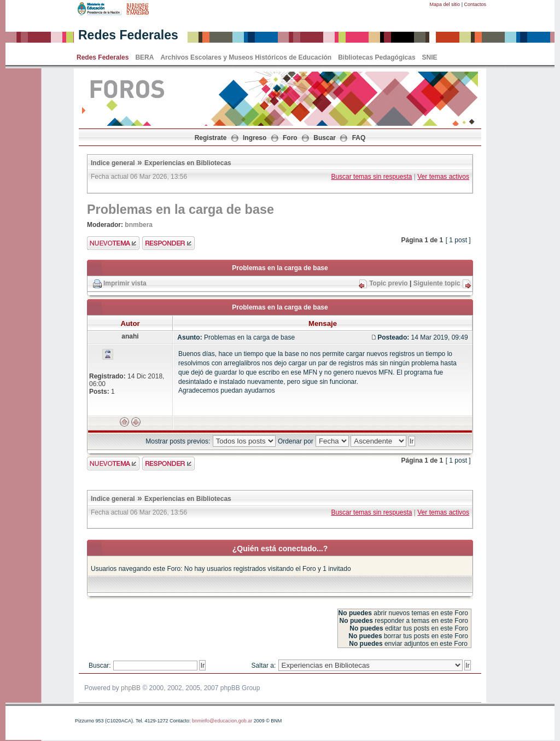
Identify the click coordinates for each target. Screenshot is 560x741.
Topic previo (388, 283)
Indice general (113, 163)
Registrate (211, 138)
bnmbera (139, 225)
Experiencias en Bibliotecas (188, 163)
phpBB (131, 688)
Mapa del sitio (445, 4)
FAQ (359, 138)
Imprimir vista (125, 283)
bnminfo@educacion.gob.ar (222, 721)
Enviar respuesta (168, 243)
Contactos (475, 4)
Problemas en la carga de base (180, 209)
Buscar (325, 138)
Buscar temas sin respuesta (371, 177)
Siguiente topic (437, 283)
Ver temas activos (443, 177)
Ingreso (255, 138)
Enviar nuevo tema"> (113, 243)
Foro (290, 138)
